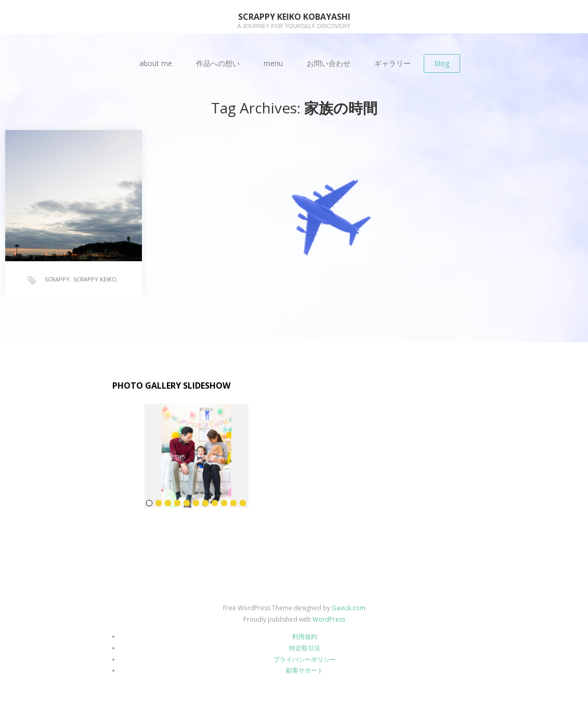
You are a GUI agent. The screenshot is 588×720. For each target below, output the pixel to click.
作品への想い (218, 63)
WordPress (329, 619)
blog (442, 63)
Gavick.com (349, 608)
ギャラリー (393, 63)
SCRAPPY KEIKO (95, 279)
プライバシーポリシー (305, 659)
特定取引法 (305, 648)
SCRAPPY (57, 279)
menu (273, 63)
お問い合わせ (329, 63)
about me (156, 63)
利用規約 (305, 637)
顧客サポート (305, 670)
